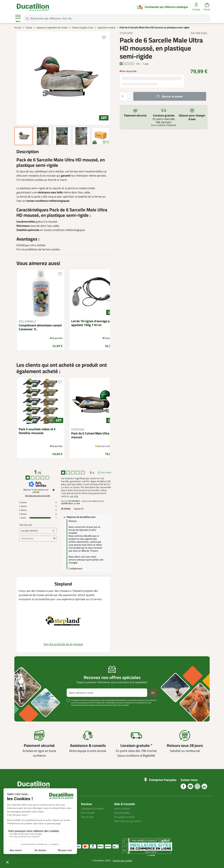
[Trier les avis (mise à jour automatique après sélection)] (38, 531)
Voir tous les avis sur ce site (37, 496)
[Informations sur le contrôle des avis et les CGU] (54, 490)
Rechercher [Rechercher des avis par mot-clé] (36, 539)
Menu (18, 19)
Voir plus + (26, 710)
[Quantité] (126, 96)
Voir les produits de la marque (63, 644)
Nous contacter (123, 808)
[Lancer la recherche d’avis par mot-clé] (54, 539)
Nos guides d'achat (125, 817)
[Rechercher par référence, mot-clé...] (117, 18)
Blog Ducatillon (123, 813)
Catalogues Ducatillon (94, 808)
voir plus (74, 496)
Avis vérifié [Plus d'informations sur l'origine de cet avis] (106, 473)
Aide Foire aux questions (129, 821)
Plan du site (88, 817)
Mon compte (88, 813)
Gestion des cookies (122, 860)
